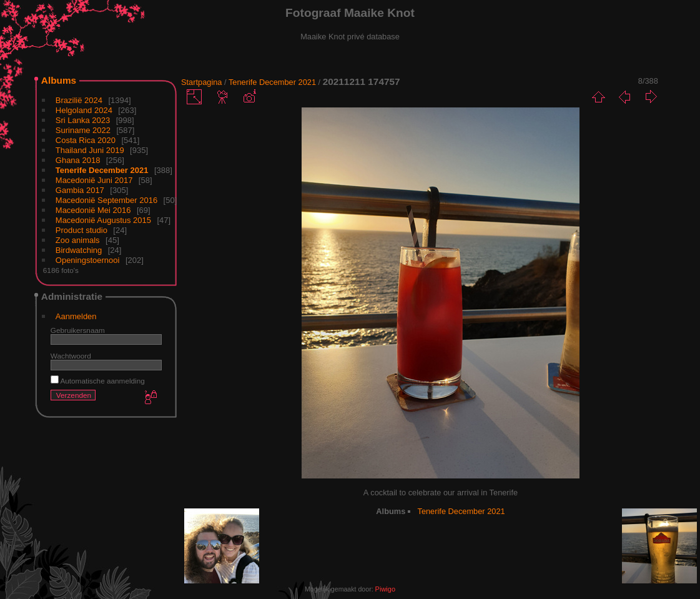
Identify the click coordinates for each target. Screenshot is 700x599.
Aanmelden (76, 316)
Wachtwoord (71, 356)
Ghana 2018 (78, 160)
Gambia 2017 (80, 190)
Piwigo (385, 589)
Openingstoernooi (88, 260)
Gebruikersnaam (78, 330)
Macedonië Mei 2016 (93, 210)
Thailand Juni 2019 (90, 150)
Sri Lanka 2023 (83, 120)
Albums (59, 80)
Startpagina (201, 82)
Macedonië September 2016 (106, 200)
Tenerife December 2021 (102, 170)
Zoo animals (78, 240)
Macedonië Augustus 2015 (103, 220)
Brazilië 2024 (79, 100)
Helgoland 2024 (84, 110)
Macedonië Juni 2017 (94, 180)
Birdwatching (79, 250)
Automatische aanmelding (98, 381)
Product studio (81, 230)
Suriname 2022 (83, 130)
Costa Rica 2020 (86, 140)
